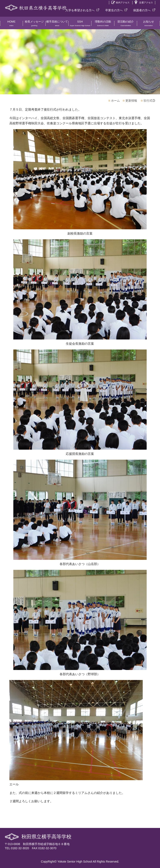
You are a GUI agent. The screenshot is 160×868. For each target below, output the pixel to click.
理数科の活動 (103, 25)
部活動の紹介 (126, 25)
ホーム (115, 101)
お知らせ (149, 25)
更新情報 (131, 101)
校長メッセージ (34, 25)
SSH (80, 25)
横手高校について (57, 25)
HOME (11, 25)
